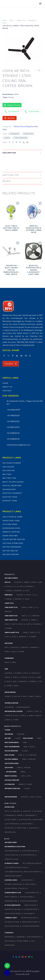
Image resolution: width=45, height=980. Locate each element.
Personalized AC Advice (30, 922)
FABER (31, 696)
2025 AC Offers (30, 884)
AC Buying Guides (11, 880)
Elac (16, 715)
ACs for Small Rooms (12, 851)
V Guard (9, 686)
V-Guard (21, 652)
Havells (16, 677)
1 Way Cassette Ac (11, 607)
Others (7, 730)
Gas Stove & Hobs (25, 819)
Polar (8, 681)
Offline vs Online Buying (31, 926)
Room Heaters (10, 536)
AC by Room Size (26, 880)
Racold (39, 715)
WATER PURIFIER (9, 945)
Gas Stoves (9, 767)
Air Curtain (9, 470)
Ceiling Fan (32, 20)
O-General (8, 591)
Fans (11, 20)
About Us (7, 387)
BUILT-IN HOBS (9, 941)
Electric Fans (10, 497)
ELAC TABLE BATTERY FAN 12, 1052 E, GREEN (11, 228)
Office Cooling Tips (11, 855)
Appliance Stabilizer (12, 788)
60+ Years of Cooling (12, 922)
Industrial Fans (11, 521)
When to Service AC (11, 897)
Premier (21, 784)
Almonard (8, 673)
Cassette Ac (9, 603)
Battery (7, 474)
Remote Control (11, 532)
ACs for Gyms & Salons (29, 851)
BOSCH (32, 747)
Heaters (20, 815)
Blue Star (17, 696)
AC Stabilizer (10, 784)
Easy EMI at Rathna (11, 888)
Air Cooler (8, 467)
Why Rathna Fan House (29, 918)
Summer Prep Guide (11, 901)
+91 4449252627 (13, 415)
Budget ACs (24, 888)
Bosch (7, 662)
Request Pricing (12, 105)
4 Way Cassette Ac (11, 620)
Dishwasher (9, 489)
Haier (40, 582)
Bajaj (7, 647)
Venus (16, 686)
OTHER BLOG (9, 933)
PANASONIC (33, 755)
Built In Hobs (28, 738)
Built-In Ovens (27, 824)
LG (26, 755)
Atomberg (18, 673)
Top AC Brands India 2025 (13, 872)
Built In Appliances (12, 742)
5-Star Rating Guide (30, 909)
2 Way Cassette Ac (11, 616)
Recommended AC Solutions (15, 847)
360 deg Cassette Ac (12, 632)
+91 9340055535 (13, 433)
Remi (15, 681)
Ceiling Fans (33, 828)
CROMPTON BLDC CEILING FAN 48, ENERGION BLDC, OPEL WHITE (11, 270)
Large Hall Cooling (12, 859)
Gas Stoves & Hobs (12, 517)
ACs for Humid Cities (28, 855)
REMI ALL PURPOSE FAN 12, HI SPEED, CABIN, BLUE (34, 229)
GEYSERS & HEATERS (11, 703)
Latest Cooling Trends (13, 913)
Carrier (26, 582)
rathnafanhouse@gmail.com (18, 445)
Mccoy (32, 677)
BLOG (7, 839)
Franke (23, 772)
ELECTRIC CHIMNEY (22, 941)
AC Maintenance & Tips (13, 893)
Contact (7, 391)
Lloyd (21, 586)
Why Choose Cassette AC (32, 872)
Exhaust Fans (10, 501)
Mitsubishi (29, 586)
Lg (15, 586)
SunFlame (32, 759)
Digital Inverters (12, 486)
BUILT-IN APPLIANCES (34, 937)
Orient (7, 652)
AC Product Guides (12, 863)
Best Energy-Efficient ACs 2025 (16, 867)
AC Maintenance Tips (32, 893)
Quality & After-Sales (12, 926)
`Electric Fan (21, 20)
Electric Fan (28, 134)
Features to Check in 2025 (13, 884)
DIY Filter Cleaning (27, 897)
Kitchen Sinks (10, 524)
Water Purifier (11, 554)
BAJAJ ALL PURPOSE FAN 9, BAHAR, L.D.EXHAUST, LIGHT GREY (34, 270)
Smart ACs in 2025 (30, 905)
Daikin (33, 582)
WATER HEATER (9, 937)
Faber (14, 662)
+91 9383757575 (13, 427)
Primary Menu (40, 4)
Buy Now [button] (10, 118)
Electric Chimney (10, 819)
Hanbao (7, 677)
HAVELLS (38, 696)
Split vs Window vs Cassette (32, 863)
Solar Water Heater (14, 539)
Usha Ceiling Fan (21, 138)
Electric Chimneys (12, 493)
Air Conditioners (12, 463)
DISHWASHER (20, 937)
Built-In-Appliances (13, 482)
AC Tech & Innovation (12, 905)
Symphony (34, 647)
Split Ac (8, 582)
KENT (25, 696)
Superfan (33, 681)
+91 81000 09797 (13, 410)
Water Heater (10, 551)
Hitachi (9, 586)
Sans (23, 776)
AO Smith (8, 696)
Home (5, 20)
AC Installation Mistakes (29, 901)
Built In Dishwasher (12, 747)
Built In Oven (9, 755)
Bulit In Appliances (13, 824)
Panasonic (18, 591)
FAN (32, 941)
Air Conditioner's (11, 578)
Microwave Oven (11, 528)
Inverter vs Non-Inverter (13, 876)
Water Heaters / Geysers (14, 711)
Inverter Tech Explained (13, 909)
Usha (4, 23)
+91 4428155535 (13, 421)
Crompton (24, 647)
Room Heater (9, 707)
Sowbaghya (23, 681)
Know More (11, 364)
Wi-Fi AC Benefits (29, 913)
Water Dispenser (12, 547)
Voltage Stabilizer (13, 543)
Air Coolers (38, 811)
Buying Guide (10, 807)
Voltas (27, 591)
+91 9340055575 (13, 439)
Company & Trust (11, 918)
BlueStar (18, 582)
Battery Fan (9, 478)
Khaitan (24, 677)
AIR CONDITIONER (11, 842)
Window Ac (9, 595)
